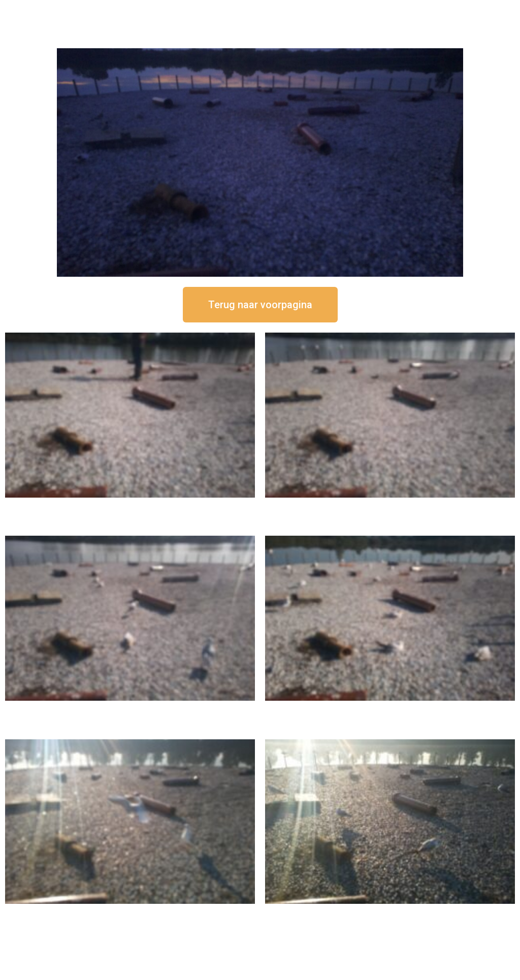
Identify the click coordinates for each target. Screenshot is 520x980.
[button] (260, 305)
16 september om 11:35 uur (130, 709)
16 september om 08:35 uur (390, 912)
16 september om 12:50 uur (130, 506)
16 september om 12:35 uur (390, 506)
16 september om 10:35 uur (390, 709)
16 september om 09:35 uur (130, 912)
